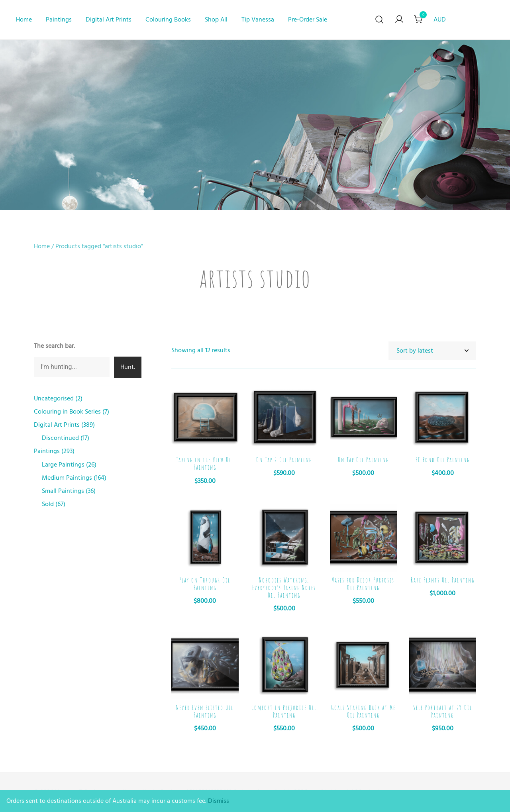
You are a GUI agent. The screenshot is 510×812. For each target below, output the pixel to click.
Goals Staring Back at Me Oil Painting (363, 711)
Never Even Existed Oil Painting (205, 711)
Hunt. (128, 367)
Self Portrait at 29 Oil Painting (443, 711)
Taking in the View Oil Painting (205, 464)
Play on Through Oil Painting (205, 584)
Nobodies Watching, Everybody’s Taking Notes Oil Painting (284, 588)
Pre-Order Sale (308, 20)
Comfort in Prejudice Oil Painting (284, 711)
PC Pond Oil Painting (443, 460)
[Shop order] (432, 351)
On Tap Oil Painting (363, 460)
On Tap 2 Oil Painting (284, 460)
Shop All (216, 20)
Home (24, 20)
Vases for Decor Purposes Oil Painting (363, 584)
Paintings (59, 20)
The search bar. (54, 346)
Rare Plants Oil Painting (443, 580)
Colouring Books (168, 20)
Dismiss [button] (219, 801)
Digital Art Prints (109, 20)
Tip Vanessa (258, 20)
